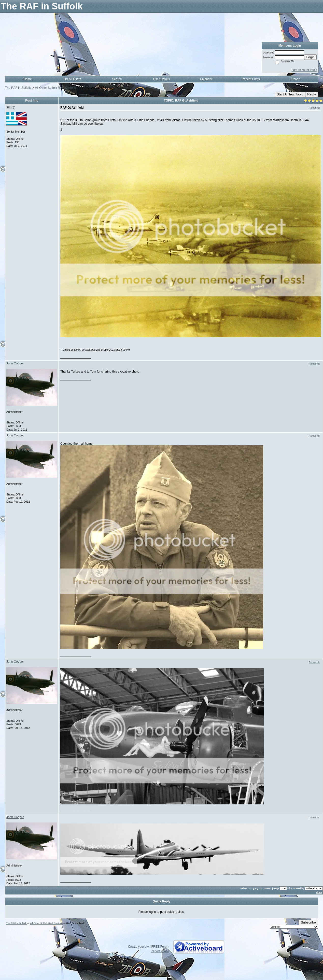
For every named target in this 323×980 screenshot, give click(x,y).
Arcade (295, 79)
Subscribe (308, 922)
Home (28, 79)
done (319, 892)
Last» (268, 888)
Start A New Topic (290, 94)
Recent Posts (251, 79)
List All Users (72, 79)
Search (117, 79)
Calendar (206, 79)
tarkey (11, 107)
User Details (161, 79)
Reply (312, 94)
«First (244, 888)
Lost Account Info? (304, 70)
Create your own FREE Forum (149, 947)
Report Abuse (160, 951)
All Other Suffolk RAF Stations (56, 88)
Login (310, 57)
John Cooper (15, 363)
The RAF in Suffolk (18, 88)
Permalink (314, 108)
